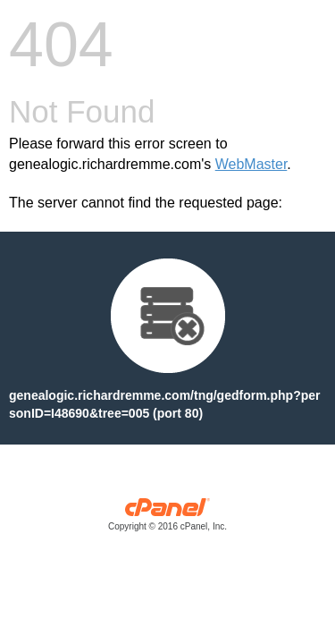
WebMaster (251, 164)
